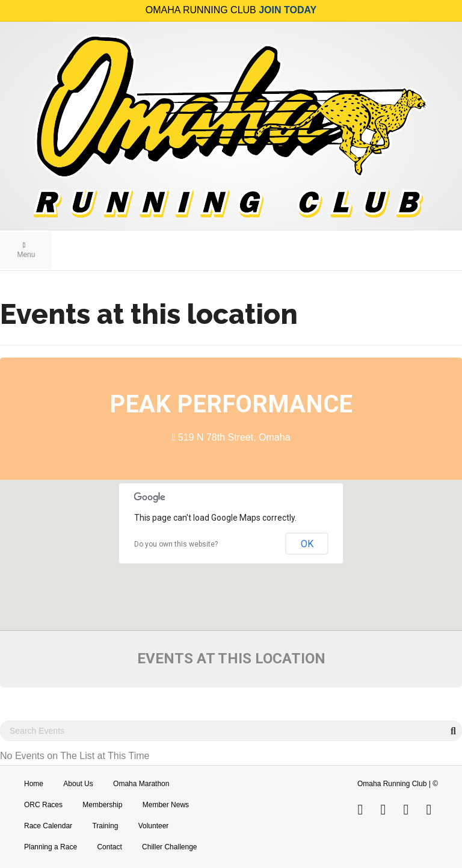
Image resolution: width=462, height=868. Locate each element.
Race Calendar (48, 826)
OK (307, 544)
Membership (102, 805)
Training (105, 826)
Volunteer (154, 826)
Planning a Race (51, 847)
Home (34, 784)
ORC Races (43, 805)
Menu (26, 250)
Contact (109, 847)
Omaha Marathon (141, 784)
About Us (78, 784)
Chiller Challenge (169, 847)
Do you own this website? (176, 544)
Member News (166, 805)
